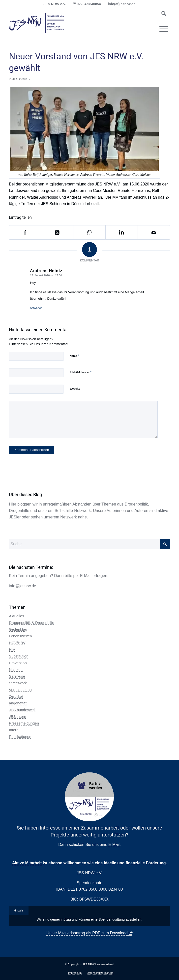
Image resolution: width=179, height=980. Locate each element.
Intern (14, 730)
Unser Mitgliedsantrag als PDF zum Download (87, 933)
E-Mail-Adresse (81, 372)
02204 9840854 (89, 4)
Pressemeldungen (24, 723)
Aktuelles (16, 616)
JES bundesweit (22, 710)
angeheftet (18, 703)
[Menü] (164, 29)
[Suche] (164, 14)
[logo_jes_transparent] (73, 23)
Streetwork (18, 683)
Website (75, 389)
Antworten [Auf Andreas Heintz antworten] (36, 308)
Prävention (18, 663)
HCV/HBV (17, 643)
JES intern (20, 79)
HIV (12, 649)
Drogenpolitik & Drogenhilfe (32, 623)
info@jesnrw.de (23, 586)
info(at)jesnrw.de (122, 4)
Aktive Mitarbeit (27, 863)
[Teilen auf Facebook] (25, 232)
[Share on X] (57, 232)
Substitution (19, 656)
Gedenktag (18, 629)
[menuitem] (164, 14)
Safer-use (17, 676)
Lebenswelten (20, 636)
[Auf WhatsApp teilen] (89, 232)
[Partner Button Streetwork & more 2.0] (89, 797)
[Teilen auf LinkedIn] (122, 232)
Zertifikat (16, 696)
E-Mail (114, 845)
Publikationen (20, 737)
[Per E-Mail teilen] (154, 232)
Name (74, 356)
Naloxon (16, 670)
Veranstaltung (20, 690)
